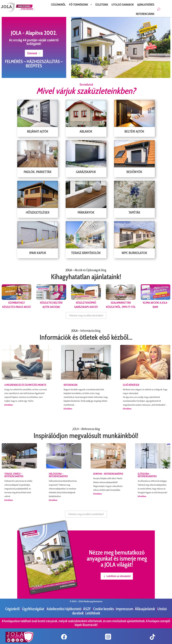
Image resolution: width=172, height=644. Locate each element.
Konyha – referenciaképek (108, 474)
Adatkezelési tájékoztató (64, 609)
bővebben (9, 405)
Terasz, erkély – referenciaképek (14, 475)
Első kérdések (131, 385)
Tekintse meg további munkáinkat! (86, 514)
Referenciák (71, 385)
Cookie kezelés (104, 609)
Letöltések (93, 613)
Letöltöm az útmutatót (119, 576)
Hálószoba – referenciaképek (58, 475)
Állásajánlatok (145, 609)
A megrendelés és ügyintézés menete (25, 385)
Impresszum (124, 609)
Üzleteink (32, 53)
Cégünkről (13, 609)
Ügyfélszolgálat (33, 609)
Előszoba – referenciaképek (147, 475)
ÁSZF (87, 609)
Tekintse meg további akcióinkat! (86, 315)
